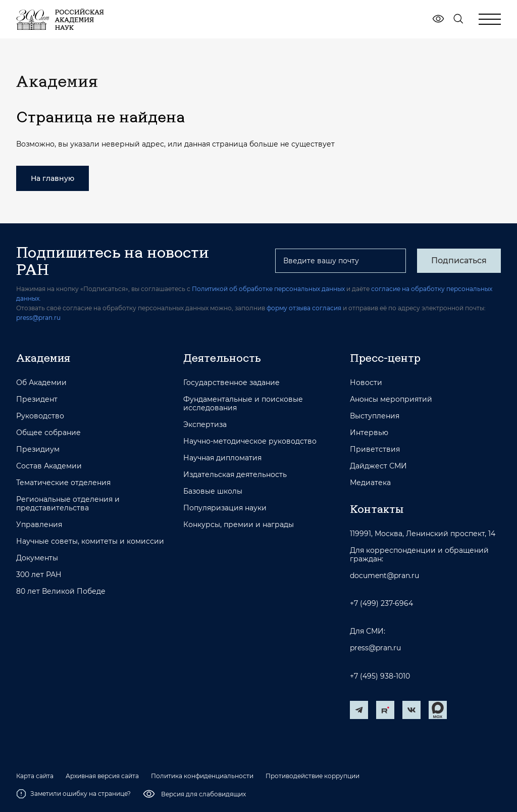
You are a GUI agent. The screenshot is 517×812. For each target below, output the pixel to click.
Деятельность (222, 358)
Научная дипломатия (222, 458)
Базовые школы (213, 491)
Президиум (38, 449)
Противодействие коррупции (313, 776)
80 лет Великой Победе (61, 591)
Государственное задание (231, 383)
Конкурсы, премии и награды (239, 525)
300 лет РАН (39, 575)
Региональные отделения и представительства (68, 504)
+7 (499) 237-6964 (381, 604)
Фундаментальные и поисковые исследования (243, 404)
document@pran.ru (384, 576)
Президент (37, 399)
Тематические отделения (63, 483)
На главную (53, 178)
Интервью (369, 433)
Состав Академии (49, 466)
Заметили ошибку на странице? (73, 794)
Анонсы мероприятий (391, 399)
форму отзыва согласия (304, 308)
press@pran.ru (38, 318)
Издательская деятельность (235, 475)
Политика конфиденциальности (202, 776)
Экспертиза (205, 425)
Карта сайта (35, 776)
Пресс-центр (385, 358)
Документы (37, 558)
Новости (366, 383)
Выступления (375, 416)
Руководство (40, 416)
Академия (43, 358)
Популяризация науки (225, 508)
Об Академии (41, 383)
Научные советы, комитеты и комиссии (90, 541)
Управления (39, 525)
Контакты (377, 509)
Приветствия (375, 449)
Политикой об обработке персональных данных (268, 289)
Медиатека (370, 483)
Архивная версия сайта (102, 776)
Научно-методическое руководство (250, 441)
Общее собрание (48, 433)
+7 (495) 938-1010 (380, 676)
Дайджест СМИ (378, 466)
